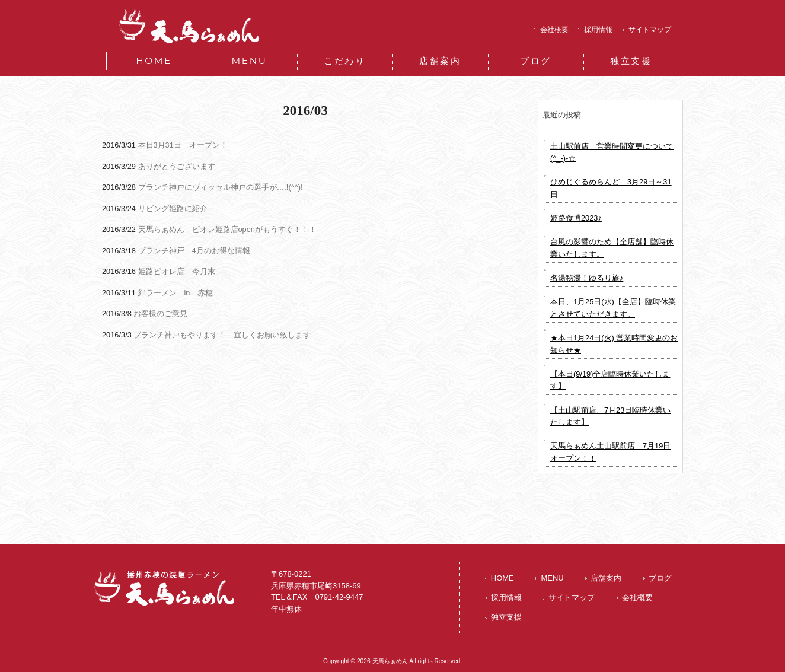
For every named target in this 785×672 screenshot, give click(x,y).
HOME (502, 578)
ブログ (660, 578)
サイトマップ (650, 30)
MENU (552, 578)
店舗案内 (606, 578)
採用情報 (598, 30)
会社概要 (554, 30)
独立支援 (506, 617)
